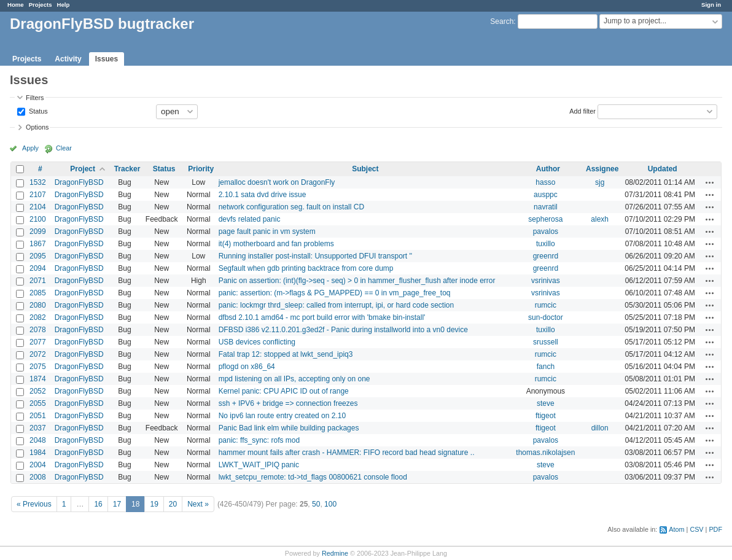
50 (316, 504)
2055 (38, 403)
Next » (198, 504)
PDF (715, 529)
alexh (600, 219)
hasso (545, 182)
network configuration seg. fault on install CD (291, 207)
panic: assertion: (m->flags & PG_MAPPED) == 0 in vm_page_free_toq (335, 293)
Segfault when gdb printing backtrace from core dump (306, 268)
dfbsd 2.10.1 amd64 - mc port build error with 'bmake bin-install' (322, 317)
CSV (696, 529)
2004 (38, 465)
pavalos (546, 231)
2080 (38, 305)
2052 (38, 391)
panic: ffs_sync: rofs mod (259, 440)
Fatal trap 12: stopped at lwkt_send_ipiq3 (286, 354)
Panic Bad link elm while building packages (289, 428)
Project (83, 169)
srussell (546, 342)
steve (546, 403)
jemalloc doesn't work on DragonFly (277, 182)
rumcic (546, 305)
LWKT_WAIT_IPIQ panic (259, 465)
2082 (38, 317)
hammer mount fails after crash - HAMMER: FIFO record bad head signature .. (347, 453)
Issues (107, 59)
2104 (38, 207)
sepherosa (545, 219)
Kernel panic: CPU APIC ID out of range (284, 391)
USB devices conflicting (257, 342)
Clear (64, 148)
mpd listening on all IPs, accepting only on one (294, 379)
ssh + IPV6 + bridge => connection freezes (288, 403)
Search (502, 21)
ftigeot (546, 416)
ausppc (546, 195)
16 (98, 504)
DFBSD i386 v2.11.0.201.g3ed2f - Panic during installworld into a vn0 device (343, 330)
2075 (38, 367)
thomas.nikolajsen (545, 453)
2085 (38, 293)
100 (330, 504)
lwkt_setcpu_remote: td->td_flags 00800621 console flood (313, 477)
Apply (30, 148)
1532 (38, 182)
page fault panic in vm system (267, 231)
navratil (546, 207)
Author (548, 169)
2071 (38, 281)
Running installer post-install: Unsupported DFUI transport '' (315, 256)
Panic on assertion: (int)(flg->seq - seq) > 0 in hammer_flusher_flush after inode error (357, 281)
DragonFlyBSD (79, 182)
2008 (38, 477)
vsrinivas (546, 281)
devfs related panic (250, 219)
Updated (663, 169)
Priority (201, 169)
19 (154, 504)
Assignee (602, 169)
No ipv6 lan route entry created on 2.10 (282, 416)
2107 (38, 195)
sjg (600, 182)
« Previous (34, 504)
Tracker (127, 169)
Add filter (582, 111)
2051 (38, 416)
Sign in (711, 5)
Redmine (335, 553)
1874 (38, 379)
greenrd (546, 256)
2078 (38, 330)
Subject (365, 169)
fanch (546, 367)
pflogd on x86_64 (247, 367)
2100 (38, 219)
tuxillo (546, 244)
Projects (41, 5)
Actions (710, 182)
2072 (38, 354)
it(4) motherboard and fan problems (276, 244)
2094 (38, 268)
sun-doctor (546, 317)
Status (37, 111)
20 (173, 504)
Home (16, 5)
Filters (35, 98)
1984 (38, 453)
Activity (68, 59)
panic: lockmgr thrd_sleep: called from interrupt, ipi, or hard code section (337, 305)
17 (117, 504)
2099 (38, 231)
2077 (38, 342)
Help (64, 5)
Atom (676, 529)
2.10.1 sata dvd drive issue (263, 195)
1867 (38, 244)
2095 (38, 256)
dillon (600, 428)
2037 (38, 428)
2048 (38, 440)
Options (37, 127)
